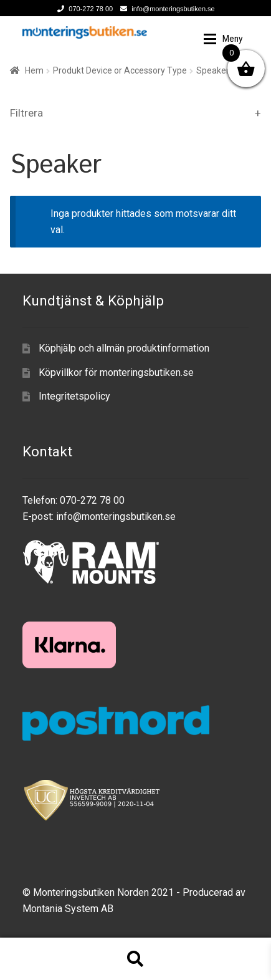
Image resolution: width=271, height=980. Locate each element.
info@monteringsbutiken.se (165, 9)
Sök (135, 959)
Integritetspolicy (74, 396)
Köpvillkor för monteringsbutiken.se (116, 372)
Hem (34, 70)
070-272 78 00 (83, 9)
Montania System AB (68, 909)
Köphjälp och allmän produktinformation (124, 348)
